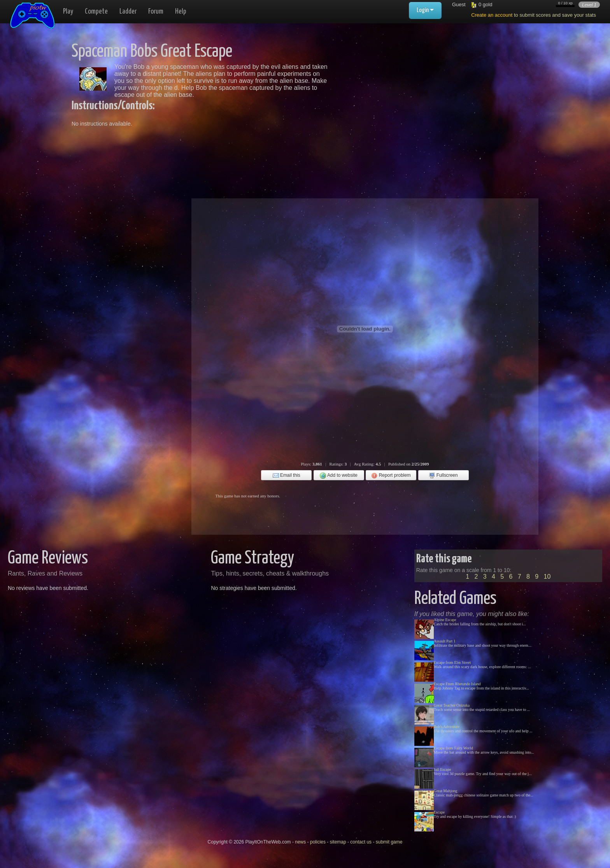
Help (181, 11)
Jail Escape (443, 769)
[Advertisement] (415, 97)
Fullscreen (443, 476)
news (300, 842)
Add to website (339, 476)
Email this (287, 476)
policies (318, 842)
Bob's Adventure (447, 727)
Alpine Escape (445, 620)
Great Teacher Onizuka (452, 705)
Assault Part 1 (445, 641)
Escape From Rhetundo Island (457, 684)
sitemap (338, 842)
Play (68, 11)
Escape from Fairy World (453, 748)
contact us (361, 842)
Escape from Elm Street (452, 662)
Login (425, 10)
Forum (156, 11)
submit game (389, 842)
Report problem (391, 476)
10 (547, 577)
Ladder (128, 11)
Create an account (492, 15)
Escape (439, 812)
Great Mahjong (446, 791)
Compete (96, 11)
